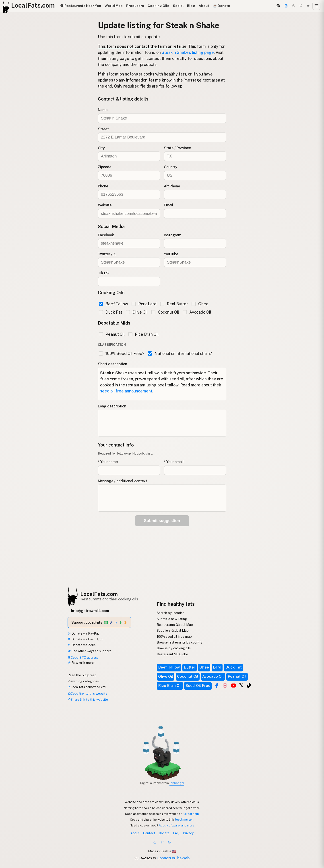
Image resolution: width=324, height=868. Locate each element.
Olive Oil (137, 312)
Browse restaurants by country (180, 642)
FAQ (176, 833)
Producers (135, 6)
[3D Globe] (278, 6)
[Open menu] (316, 6)
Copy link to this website (87, 693)
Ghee (200, 304)
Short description (112, 364)
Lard (217, 667)
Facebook (106, 235)
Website (105, 205)
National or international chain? (180, 353)
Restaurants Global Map (175, 625)
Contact (149, 833)
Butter (190, 667)
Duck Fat (110, 312)
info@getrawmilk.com (90, 611)
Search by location (171, 613)
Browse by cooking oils (174, 648)
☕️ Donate (221, 6)
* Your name (108, 462)
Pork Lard (144, 304)
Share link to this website (88, 699)
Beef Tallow (113, 304)
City (101, 148)
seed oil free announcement (126, 391)
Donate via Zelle (82, 645)
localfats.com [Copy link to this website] (185, 820)
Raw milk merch (82, 663)
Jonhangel (177, 783)
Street (103, 129)
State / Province (177, 148)
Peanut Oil (112, 334)
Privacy (188, 833)
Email (169, 205)
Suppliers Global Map (173, 630)
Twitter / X (107, 254)
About (204, 6)
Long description (112, 406)
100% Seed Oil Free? (122, 353)
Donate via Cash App (85, 639)
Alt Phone (172, 186)
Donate (164, 833)
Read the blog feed (82, 675)
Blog (191, 6)
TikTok (104, 273)
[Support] (286, 6)
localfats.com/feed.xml (87, 687)
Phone (103, 186)
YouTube (171, 254)
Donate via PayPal (83, 633)
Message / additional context (123, 481)
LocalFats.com (99, 594)
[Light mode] (308, 6)
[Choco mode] (301, 6)
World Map (114, 6)
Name (103, 110)
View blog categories (83, 681)
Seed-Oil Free (198, 686)
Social (178, 6)
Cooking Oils (158, 6)
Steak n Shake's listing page (188, 52)
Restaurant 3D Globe (172, 654)
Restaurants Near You (80, 6)
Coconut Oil (165, 312)
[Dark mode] (294, 6)
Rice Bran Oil (143, 334)
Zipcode (105, 167)
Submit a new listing (172, 619)
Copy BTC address (83, 657)
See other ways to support (89, 651)
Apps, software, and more (176, 825)
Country (171, 167)
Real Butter (174, 304)
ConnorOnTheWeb (173, 858)
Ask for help (191, 814)
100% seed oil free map (174, 636)
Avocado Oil (197, 312)
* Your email (174, 462)
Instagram (173, 235)
